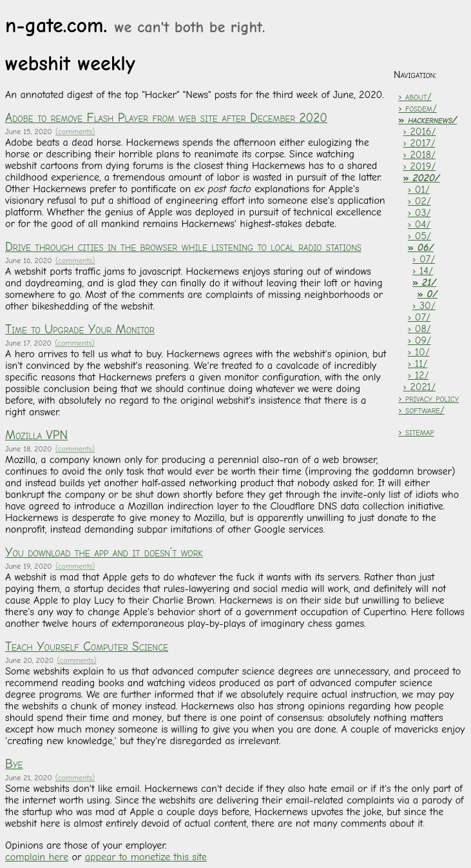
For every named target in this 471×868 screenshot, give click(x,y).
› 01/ (419, 190)
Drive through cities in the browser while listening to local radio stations (183, 247)
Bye (14, 764)
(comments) (75, 132)
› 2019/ (420, 166)
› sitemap (416, 432)
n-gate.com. (135, 25)
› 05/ (419, 236)
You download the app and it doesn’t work (104, 553)
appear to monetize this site (146, 857)
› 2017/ (419, 143)
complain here (37, 857)
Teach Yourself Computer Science (87, 647)
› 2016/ (420, 132)
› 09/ (419, 340)
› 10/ (419, 352)
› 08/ (419, 329)
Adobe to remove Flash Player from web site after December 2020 (166, 118)
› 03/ (419, 213)
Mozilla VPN (36, 435)
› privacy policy (428, 399)
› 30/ (424, 306)
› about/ (415, 97)
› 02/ (419, 201)
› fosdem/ (418, 108)
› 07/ (424, 259)
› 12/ (418, 375)
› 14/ (423, 271)
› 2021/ (420, 387)
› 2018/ (420, 155)
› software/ (421, 410)
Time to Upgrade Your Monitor (80, 330)
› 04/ (419, 224)
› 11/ (418, 364)
